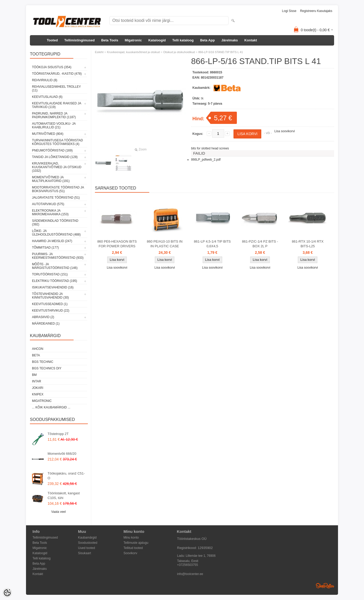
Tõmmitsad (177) (45, 248)
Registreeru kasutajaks (316, 11)
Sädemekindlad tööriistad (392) (55, 223)
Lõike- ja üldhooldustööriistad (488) (56, 233)
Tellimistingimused (79, 40)
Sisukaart (84, 553)
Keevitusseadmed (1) (50, 304)
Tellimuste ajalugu (136, 543)
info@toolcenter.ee (190, 574)
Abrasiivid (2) (43, 317)
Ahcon (38, 349)
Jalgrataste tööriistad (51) (56, 198)
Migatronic (133, 40)
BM (34, 375)
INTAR (37, 381)
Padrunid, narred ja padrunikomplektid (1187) (54, 115)
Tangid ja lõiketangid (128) (55, 157)
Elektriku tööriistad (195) (55, 281)
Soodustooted (88, 543)
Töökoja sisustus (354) (52, 67)
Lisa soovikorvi (285, 131)
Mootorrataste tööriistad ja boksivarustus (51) (58, 189)
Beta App (208, 40)
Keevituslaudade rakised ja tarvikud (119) (57, 105)
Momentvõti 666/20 (62, 454)
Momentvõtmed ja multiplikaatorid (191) (51, 179)
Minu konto (131, 538)
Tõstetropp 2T (58, 434)
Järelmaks (230, 40)
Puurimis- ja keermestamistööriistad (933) (58, 256)
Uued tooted (86, 548)
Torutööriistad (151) (50, 274)
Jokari (38, 388)
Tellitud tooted (133, 548)
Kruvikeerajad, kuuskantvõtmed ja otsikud (133, 52)
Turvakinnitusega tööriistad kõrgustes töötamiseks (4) (57, 142)
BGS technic (43, 362)
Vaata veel (58, 512)
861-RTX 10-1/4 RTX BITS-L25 (308, 244)
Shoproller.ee (325, 586)
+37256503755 (187, 565)
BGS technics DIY (47, 368)
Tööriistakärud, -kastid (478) (57, 74)
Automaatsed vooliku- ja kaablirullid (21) (54, 125)
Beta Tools (110, 40)
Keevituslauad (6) (47, 97)
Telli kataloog (183, 40)
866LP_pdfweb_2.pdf (206, 160)
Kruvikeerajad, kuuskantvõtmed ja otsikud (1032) (57, 167)
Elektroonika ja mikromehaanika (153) (50, 212)
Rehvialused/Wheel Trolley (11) (56, 89)
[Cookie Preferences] (7, 593)
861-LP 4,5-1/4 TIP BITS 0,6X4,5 (212, 244)
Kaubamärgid (87, 538)
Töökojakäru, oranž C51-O (66, 476)
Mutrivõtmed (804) (48, 134)
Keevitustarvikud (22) (51, 311)
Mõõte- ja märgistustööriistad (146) (55, 266)
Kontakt (251, 40)
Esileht (99, 52)
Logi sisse (289, 11)
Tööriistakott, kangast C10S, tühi (64, 495)
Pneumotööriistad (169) (52, 150)
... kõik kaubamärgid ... (51, 407)
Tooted (52, 40)
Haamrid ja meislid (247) (52, 241)
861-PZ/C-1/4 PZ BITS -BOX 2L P (260, 244)
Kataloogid (157, 40)
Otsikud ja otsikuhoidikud (179, 52)
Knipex (38, 394)
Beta (36, 355)
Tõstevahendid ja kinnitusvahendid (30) (50, 296)
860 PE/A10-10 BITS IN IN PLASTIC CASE (165, 244)
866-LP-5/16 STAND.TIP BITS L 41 (221, 52)
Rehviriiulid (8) (45, 80)
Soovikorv (130, 553)
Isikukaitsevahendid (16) (53, 287)
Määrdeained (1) (46, 324)
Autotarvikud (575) (48, 204)
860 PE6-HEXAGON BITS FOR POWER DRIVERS (117, 244)
